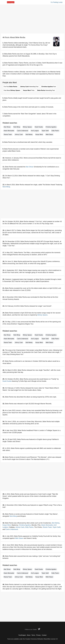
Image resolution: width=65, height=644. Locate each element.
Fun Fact (10, 87)
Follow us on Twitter (32, 629)
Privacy (38, 635)
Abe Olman (7, 127)
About (29, 635)
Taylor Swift (45, 131)
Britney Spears (27, 127)
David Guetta (39, 127)
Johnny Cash (19, 134)
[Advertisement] (32, 19)
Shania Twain (8, 134)
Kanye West (39, 134)
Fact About (12, 90)
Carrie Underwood (23, 131)
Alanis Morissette (9, 131)
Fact (49, 87)
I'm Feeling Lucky (57, 2)
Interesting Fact (29, 87)
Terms (33, 635)
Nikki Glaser (49, 134)
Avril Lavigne (35, 131)
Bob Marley (29, 134)
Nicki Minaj (17, 127)
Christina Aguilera (51, 127)
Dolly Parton (55, 131)
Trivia (29, 90)
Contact (44, 635)
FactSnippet (22, 635)
